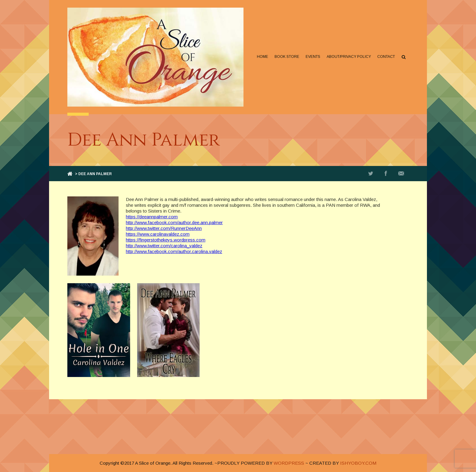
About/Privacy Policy (349, 57)
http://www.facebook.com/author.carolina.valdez (174, 251)
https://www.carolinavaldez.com (158, 234)
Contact (386, 57)
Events (313, 57)
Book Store (287, 57)
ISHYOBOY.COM (358, 463)
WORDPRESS (289, 463)
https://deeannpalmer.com (152, 217)
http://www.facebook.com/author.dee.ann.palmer (174, 222)
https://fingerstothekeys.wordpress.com (166, 240)
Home (263, 57)
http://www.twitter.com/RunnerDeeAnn (164, 228)
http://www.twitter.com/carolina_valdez (164, 246)
